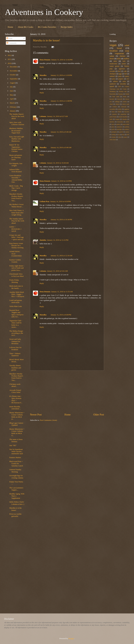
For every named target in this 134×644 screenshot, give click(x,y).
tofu (128, 135)
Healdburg (113, 91)
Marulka (43, 75)
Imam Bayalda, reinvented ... (15, 408)
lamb (111, 119)
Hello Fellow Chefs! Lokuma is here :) (17, 503)
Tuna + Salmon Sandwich (15, 355)
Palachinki (113, 94)
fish (126, 74)
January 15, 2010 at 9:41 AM (57, 271)
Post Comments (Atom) (48, 420)
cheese (117, 104)
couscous (124, 107)
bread (119, 48)
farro (113, 112)
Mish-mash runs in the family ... (16, 287)
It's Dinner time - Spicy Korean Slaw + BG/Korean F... (16, 399)
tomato (114, 137)
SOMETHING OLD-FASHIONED (15, 254)
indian (112, 56)
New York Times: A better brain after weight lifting (16, 213)
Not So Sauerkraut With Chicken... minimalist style (16, 452)
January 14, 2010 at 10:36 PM (61, 220)
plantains (120, 127)
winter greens (114, 66)
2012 (10, 55)
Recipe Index (67, 27)
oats (113, 124)
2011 (10, 59)
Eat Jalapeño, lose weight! (16, 165)
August (13, 83)
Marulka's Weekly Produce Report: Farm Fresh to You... (16, 197)
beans (125, 97)
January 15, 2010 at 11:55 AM (62, 292)
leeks (119, 59)
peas (114, 79)
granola (115, 114)
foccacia (127, 112)
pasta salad (126, 124)
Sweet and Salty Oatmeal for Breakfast (15, 341)
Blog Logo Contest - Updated (17, 424)
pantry (118, 124)
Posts (9, 38)
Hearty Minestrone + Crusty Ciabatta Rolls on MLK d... (17, 416)
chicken (122, 56)
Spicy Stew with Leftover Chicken (17, 123)
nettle (128, 122)
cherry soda (126, 104)
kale (124, 61)
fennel (119, 112)
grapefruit (123, 114)
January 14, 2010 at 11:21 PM (58, 240)
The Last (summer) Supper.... (16, 489)
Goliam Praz (45, 201)
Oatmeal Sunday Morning (15, 471)
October (13, 75)
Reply (42, 67)
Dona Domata (45, 60)
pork (113, 129)
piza (113, 127)
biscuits (112, 99)
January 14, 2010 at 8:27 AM (57, 116)
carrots (125, 102)
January (13, 111)
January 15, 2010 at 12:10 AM (61, 256)
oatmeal (112, 76)
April (12, 99)
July (12, 87)
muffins (126, 59)
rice (128, 79)
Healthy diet (123, 91)
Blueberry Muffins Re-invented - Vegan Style (16, 131)
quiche (121, 132)
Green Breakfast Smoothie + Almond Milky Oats (16, 179)
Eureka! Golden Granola (15, 261)
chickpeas (113, 74)
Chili (119, 86)
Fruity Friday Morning (14, 281)
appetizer (122, 69)
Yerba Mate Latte (16, 306)
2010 (10, 63)
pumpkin (114, 132)
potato (124, 64)
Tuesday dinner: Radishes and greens (15, 368)
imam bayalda (123, 117)
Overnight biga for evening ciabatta (16, 477)
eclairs (120, 109)
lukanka (125, 119)
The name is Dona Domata (16, 440)
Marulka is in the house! (46, 40)
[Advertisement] (67, 392)
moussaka (120, 122)
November (14, 71)
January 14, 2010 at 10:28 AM (58, 163)
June (12, 91)
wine (120, 137)
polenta (127, 127)
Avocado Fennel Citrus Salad (15, 391)
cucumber (112, 109)
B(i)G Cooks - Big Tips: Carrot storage (16, 188)
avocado (112, 71)
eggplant (127, 109)
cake (125, 71)
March (12, 103)
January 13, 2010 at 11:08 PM (61, 101)
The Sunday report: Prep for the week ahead (17, 221)
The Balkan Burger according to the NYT (16, 333)
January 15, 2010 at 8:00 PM (61, 315)
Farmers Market (15, 458)
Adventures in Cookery (44, 12)
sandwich (113, 84)
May (12, 95)
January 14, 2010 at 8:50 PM (61, 201)
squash (112, 86)
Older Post (99, 415)
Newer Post (36, 415)
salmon (115, 81)
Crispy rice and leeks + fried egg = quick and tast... (17, 237)
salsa (124, 81)
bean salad (116, 97)
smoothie (123, 84)
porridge (119, 129)
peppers (121, 79)
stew (115, 61)
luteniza (112, 122)
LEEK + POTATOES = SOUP (16, 229)
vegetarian (119, 53)
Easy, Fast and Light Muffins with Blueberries (17, 139)
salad (127, 45)
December (14, 67)
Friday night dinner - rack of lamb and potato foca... (17, 268)
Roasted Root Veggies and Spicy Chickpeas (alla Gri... (16, 314)
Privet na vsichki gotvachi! (15, 515)
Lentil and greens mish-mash (16, 301)
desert (112, 59)
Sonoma (120, 94)
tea (119, 135)
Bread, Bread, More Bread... (16, 361)
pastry (127, 76)
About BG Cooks (25, 27)
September (14, 79)
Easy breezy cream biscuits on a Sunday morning (16, 246)
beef (119, 71)
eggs (120, 74)
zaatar (125, 137)
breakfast (114, 51)
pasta (120, 76)
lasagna (117, 119)
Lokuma (43, 116)
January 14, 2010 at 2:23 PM (61, 181)
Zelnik (127, 94)
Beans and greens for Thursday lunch (16, 157)
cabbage (117, 102)
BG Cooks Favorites (47, 27)
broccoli (120, 99)
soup (127, 51)
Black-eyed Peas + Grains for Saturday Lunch (16, 464)
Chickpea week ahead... (15, 385)
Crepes (125, 89)
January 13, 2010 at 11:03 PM (61, 75)
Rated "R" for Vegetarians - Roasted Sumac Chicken (16, 148)
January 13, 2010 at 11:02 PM (62, 60)
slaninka (43, 240)
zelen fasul (113, 140)
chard (111, 104)
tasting (114, 135)
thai (123, 135)
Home (10, 27)
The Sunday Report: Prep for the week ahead (17, 116)
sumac (127, 132)
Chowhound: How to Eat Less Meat (16, 275)
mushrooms (113, 64)
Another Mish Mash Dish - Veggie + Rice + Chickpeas (17, 294)
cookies (115, 107)
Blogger (71, 639)
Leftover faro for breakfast (15, 349)
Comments (11, 43)
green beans (113, 117)
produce (127, 129)
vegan (113, 45)
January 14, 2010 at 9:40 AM (61, 132)
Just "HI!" (13, 445)
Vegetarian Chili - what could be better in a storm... (16, 324)
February (13, 107)
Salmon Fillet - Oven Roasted (15, 171)
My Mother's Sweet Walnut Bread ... (16, 205)
